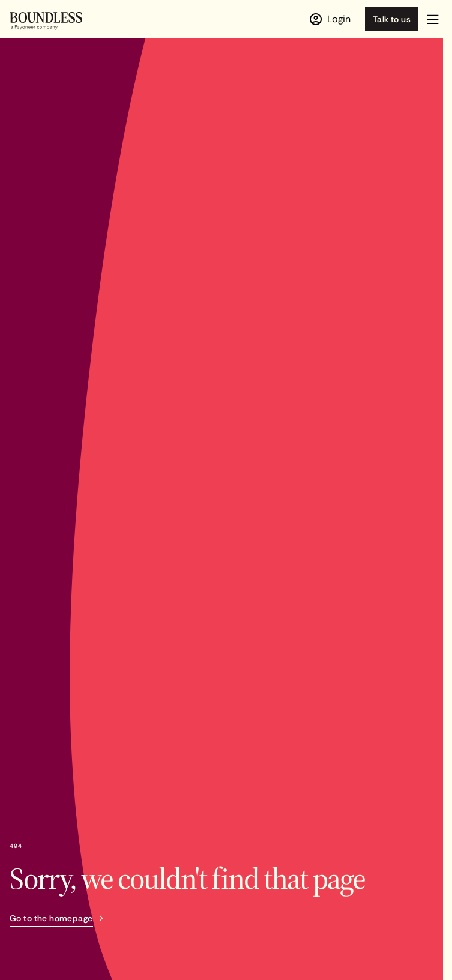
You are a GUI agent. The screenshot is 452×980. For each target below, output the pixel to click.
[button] (433, 19)
